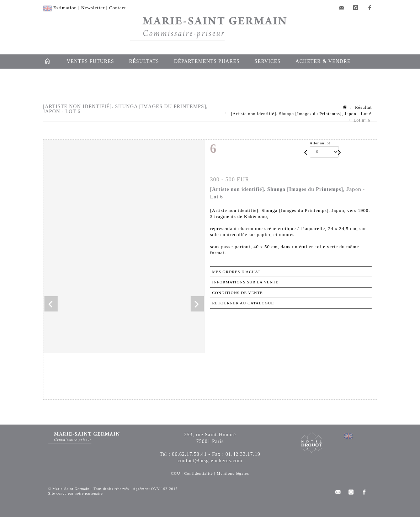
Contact (118, 8)
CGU (176, 473)
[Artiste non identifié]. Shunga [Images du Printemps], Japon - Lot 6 (301, 114)
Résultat (363, 107)
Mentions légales (233, 473)
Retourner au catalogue (243, 303)
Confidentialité (199, 473)
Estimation (65, 8)
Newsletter (93, 8)
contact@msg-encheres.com (210, 461)
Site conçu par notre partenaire (76, 493)
